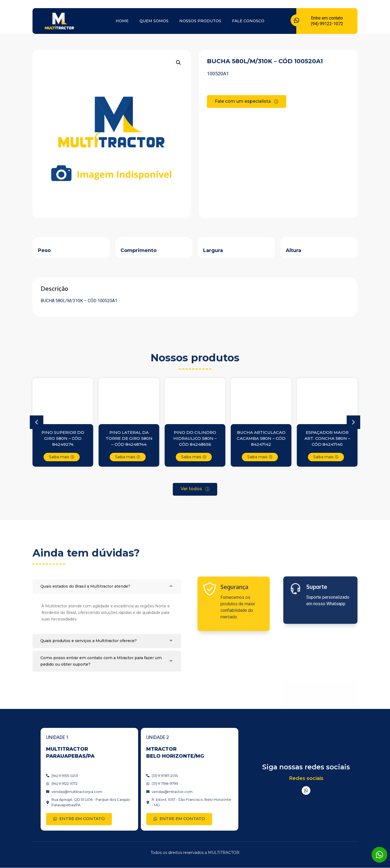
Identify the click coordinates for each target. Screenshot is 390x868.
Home (122, 21)
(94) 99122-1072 (327, 24)
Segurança (234, 625)
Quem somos (154, 21)
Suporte (317, 621)
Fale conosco (248, 21)
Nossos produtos (200, 21)
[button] (178, 63)
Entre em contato (327, 18)
